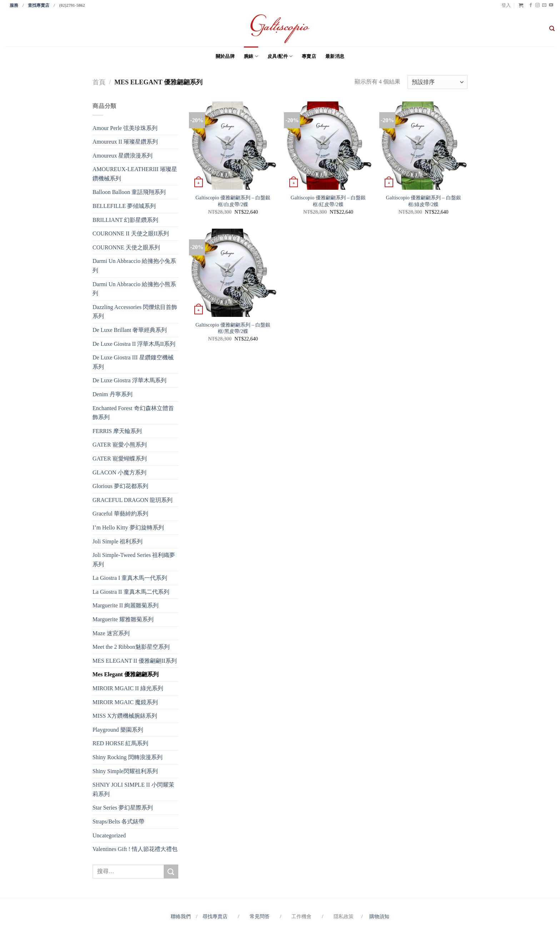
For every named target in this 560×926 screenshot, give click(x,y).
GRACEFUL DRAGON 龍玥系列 (132, 500)
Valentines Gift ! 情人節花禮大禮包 (135, 849)
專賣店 (309, 56)
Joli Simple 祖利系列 (117, 541)
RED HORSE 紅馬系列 (120, 743)
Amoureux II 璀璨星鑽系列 (125, 142)
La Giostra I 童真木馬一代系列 (130, 578)
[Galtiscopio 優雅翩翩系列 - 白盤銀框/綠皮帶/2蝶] (423, 146)
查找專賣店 (39, 5)
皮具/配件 (280, 56)
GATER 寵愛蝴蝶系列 (120, 459)
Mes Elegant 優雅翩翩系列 (126, 674)
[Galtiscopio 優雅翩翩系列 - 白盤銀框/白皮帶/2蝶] (233, 146)
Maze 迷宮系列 (111, 633)
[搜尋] (552, 29)
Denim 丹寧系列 (112, 394)
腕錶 (251, 56)
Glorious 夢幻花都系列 (120, 486)
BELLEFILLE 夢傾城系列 (124, 206)
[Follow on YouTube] (551, 5)
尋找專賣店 (215, 916)
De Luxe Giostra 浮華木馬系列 (129, 380)
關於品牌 (225, 56)
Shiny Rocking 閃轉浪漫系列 (127, 757)
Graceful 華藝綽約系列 (120, 514)
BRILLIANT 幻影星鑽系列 (125, 220)
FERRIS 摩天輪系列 (117, 431)
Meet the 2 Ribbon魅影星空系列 (131, 647)
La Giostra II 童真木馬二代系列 (131, 592)
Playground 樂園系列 (118, 730)
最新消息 (335, 56)
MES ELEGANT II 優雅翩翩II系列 (135, 661)
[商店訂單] (437, 82)
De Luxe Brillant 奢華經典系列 (130, 330)
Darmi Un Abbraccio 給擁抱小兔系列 (134, 266)
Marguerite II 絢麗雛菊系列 (126, 605)
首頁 (99, 82)
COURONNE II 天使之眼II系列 (131, 233)
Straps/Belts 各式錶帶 (118, 822)
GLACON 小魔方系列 (119, 472)
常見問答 (260, 916)
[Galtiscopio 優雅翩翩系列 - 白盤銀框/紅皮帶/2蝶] (328, 146)
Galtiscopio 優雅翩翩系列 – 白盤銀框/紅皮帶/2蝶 (328, 201)
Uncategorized (109, 835)
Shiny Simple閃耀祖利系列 (125, 771)
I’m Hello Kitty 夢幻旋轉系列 (128, 527)
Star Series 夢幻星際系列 (123, 808)
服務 (14, 5)
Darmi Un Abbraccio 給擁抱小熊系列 (134, 289)
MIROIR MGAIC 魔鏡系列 (125, 702)
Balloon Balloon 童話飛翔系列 (129, 192)
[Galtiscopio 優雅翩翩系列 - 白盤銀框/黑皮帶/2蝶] (233, 273)
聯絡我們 (182, 916)
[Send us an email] (544, 5)
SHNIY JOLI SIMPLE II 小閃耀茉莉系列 (133, 789)
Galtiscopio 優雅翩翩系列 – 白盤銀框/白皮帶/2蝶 (233, 201)
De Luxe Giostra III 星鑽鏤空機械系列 (133, 362)
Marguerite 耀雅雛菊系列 (123, 619)
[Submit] (171, 872)
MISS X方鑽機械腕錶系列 (125, 716)
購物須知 (379, 916)
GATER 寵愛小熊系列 (120, 445)
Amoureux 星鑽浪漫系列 (122, 156)
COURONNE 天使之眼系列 (126, 247)
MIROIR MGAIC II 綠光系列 (128, 688)
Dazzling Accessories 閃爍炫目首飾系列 (135, 312)
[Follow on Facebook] (531, 5)
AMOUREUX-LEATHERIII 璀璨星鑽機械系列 (135, 174)
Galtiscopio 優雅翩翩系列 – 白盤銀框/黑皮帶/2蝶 (233, 328)
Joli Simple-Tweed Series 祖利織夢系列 (134, 560)
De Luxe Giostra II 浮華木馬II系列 (134, 344)
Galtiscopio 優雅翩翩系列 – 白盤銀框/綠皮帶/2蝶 (423, 201)
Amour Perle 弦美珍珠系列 (125, 128)
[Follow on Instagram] (537, 5)
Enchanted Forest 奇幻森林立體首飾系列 (133, 413)
